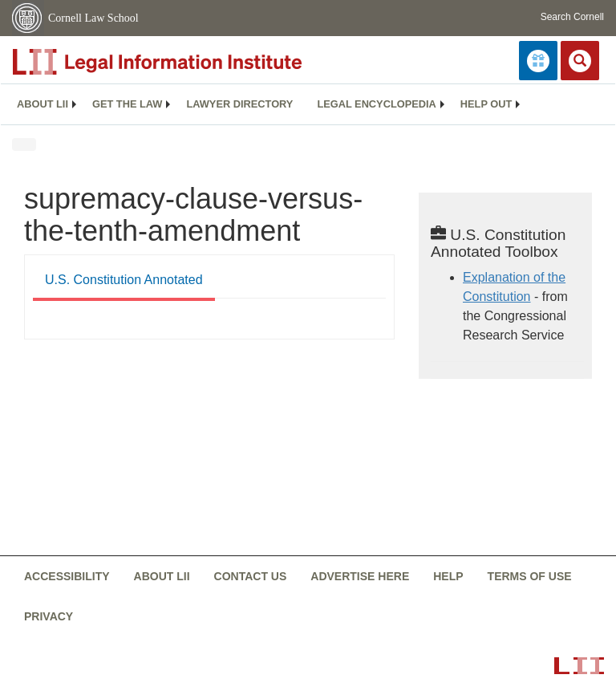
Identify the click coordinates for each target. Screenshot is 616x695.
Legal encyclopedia (376, 104)
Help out (486, 104)
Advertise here (360, 576)
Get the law (127, 104)
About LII (43, 104)
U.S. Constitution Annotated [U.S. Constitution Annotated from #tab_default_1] (124, 280)
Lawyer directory (239, 104)
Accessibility (67, 576)
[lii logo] (192, 62)
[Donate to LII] (538, 61)
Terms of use (530, 576)
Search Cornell (572, 17)
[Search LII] (580, 61)
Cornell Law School (93, 18)
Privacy (49, 616)
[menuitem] (43, 104)
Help (448, 576)
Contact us (251, 576)
